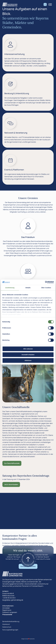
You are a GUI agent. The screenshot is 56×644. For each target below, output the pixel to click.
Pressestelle (7, 614)
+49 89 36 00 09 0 (9, 598)
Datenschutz (7, 627)
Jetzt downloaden (11, 484)
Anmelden (6, 608)
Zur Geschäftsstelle (12, 463)
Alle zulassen (28, 349)
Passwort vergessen (10, 612)
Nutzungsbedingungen (10, 630)
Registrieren (7, 610)
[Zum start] (28, 559)
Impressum (6, 624)
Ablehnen (28, 360)
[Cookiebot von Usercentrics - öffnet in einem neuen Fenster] (45, 282)
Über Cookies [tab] (46, 288)
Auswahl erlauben (28, 355)
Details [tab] (28, 288)
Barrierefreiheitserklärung (11, 621)
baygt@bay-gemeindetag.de (13, 600)
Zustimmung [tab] (10, 288)
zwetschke (32, 639)
